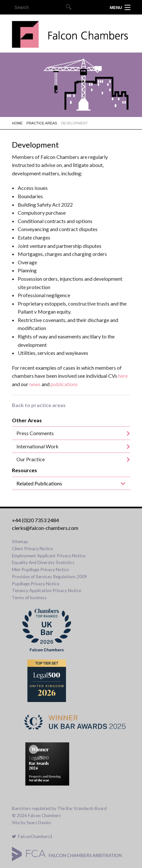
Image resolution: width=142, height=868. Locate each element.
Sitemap (20, 541)
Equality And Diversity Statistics (43, 562)
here (123, 376)
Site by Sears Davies (31, 823)
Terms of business (29, 598)
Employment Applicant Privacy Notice (49, 556)
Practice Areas (42, 123)
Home (17, 123)
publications (64, 384)
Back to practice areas (39, 405)
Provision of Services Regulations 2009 (49, 577)
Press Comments (35, 433)
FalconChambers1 (32, 836)
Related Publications (39, 483)
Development (74, 123)
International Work (38, 446)
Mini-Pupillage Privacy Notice (40, 570)
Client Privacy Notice (32, 549)
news (35, 384)
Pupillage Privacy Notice (36, 584)
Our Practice (31, 459)
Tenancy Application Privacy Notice (47, 590)
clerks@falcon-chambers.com (45, 528)
